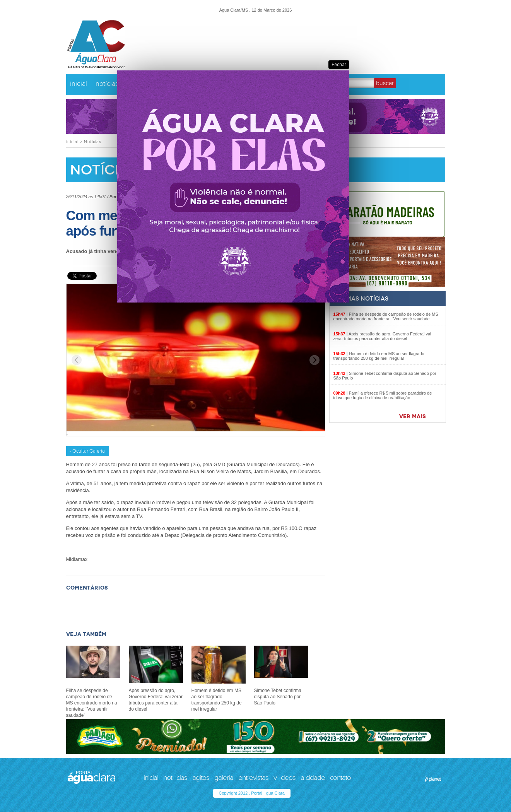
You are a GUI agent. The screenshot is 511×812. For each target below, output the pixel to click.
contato (340, 778)
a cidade (313, 778)
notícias (107, 84)
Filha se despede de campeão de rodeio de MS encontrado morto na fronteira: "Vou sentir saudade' (386, 316)
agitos (201, 778)
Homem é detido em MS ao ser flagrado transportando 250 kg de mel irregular (379, 356)
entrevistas (253, 778)
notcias (175, 778)
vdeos (285, 778)
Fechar (339, 65)
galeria (224, 778)
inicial (79, 84)
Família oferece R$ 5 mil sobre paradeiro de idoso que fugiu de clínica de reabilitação (383, 395)
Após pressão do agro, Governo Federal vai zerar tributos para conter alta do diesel (382, 336)
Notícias (93, 142)
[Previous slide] (77, 360)
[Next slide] (315, 360)
